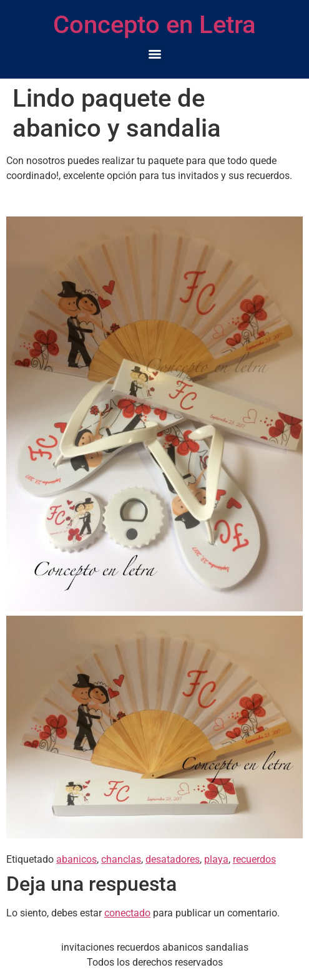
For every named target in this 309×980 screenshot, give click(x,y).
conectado (127, 913)
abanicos (76, 859)
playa (216, 859)
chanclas (121, 859)
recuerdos (254, 859)
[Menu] (155, 54)
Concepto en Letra (154, 25)
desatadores (173, 859)
